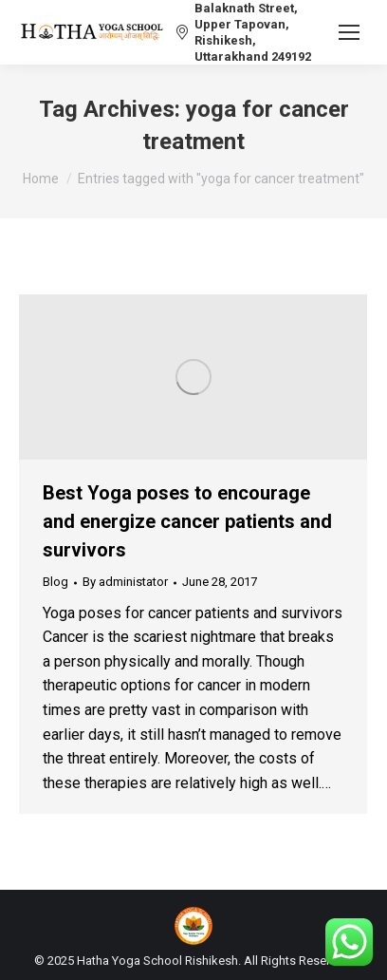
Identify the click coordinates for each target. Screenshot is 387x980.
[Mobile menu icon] (349, 32)
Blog (55, 582)
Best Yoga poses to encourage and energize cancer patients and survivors (187, 521)
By (125, 582)
